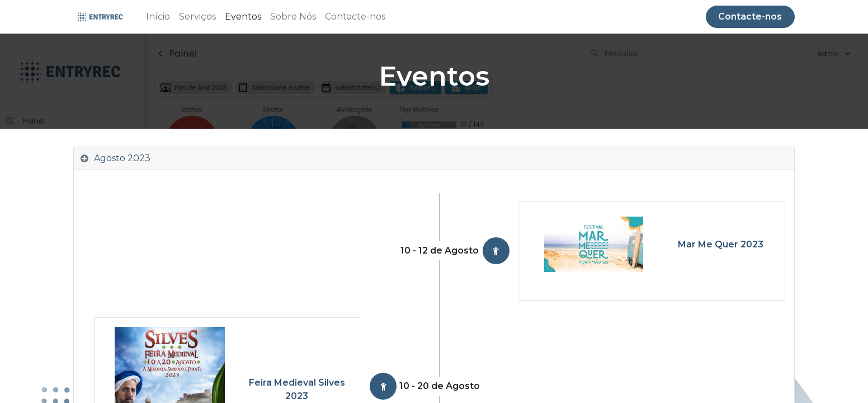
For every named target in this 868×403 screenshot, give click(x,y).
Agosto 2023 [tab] (122, 158)
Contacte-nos (750, 17)
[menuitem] (158, 17)
